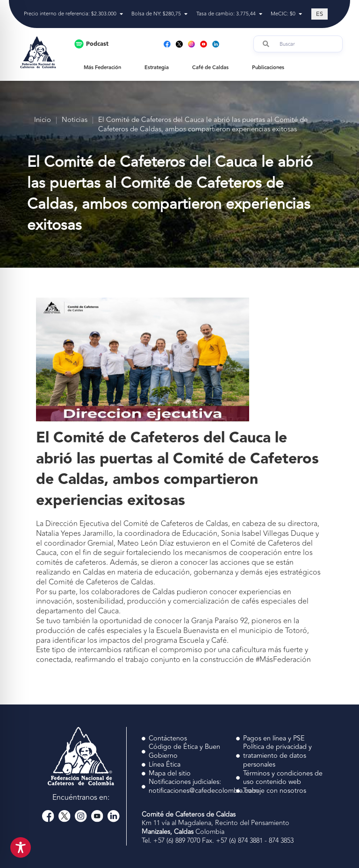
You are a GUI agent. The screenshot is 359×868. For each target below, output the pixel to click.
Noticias (75, 120)
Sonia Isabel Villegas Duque (267, 534)
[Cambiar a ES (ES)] (320, 14)
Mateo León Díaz (146, 543)
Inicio (43, 120)
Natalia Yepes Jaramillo (75, 534)
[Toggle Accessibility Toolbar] (21, 847)
